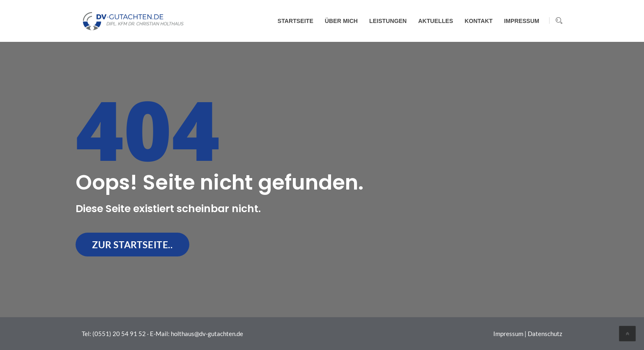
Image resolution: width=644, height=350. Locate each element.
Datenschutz (545, 334)
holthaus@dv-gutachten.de (207, 334)
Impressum (508, 334)
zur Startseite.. (132, 245)
